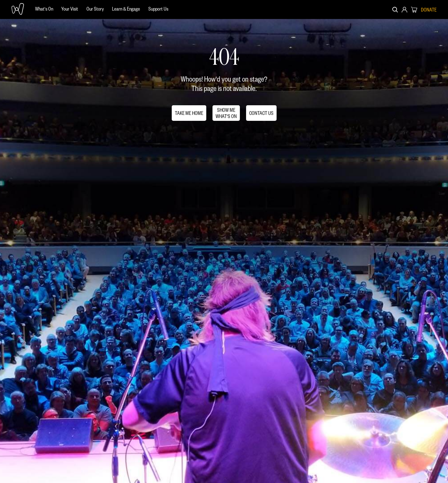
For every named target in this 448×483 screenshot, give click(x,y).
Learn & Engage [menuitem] (126, 9)
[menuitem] (44, 9)
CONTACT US (261, 113)
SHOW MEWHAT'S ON (226, 113)
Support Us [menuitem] (158, 9)
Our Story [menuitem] (95, 9)
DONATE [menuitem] (429, 10)
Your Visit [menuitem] (70, 9)
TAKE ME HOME (189, 113)
